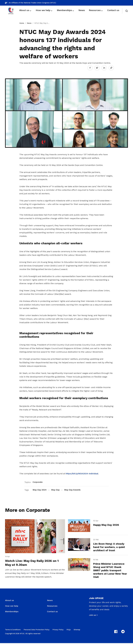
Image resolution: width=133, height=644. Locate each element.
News (29, 23)
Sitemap (77, 630)
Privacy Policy (58, 630)
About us (9, 601)
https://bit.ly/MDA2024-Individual (82, 473)
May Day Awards (72, 489)
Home (22, 23)
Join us (92, 616)
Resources (52, 607)
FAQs (69, 630)
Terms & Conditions (13, 630)
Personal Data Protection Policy (37, 630)
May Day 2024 (40, 489)
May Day (55, 489)
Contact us (52, 612)
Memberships (12, 612)
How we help (12, 607)
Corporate (38, 482)
